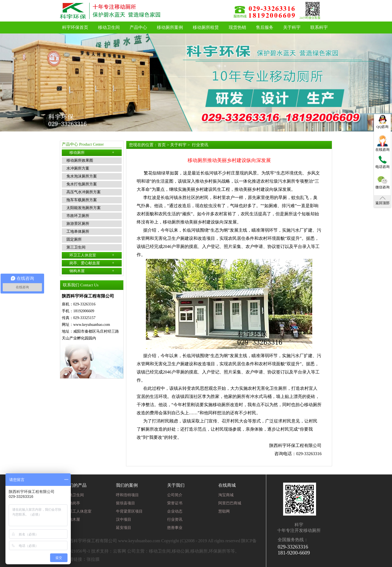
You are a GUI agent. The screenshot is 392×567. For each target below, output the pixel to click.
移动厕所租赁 (206, 27)
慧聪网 (224, 511)
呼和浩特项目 (127, 495)
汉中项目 (124, 520)
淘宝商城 (226, 495)
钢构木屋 (92, 271)
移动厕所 (92, 152)
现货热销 (237, 27)
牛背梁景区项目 (129, 511)
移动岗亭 (72, 503)
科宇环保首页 (75, 27)
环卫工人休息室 (92, 255)
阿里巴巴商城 (230, 503)
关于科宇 (292, 27)
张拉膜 (93, 559)
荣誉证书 (175, 503)
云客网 (120, 551)
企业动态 (175, 511)
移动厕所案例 (170, 27)
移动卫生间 (109, 27)
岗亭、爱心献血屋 (92, 263)
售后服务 (265, 27)
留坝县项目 (125, 503)
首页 (162, 145)
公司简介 (175, 495)
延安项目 (124, 528)
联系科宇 (319, 27)
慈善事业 (175, 528)
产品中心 (138, 27)
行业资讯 (200, 145)
